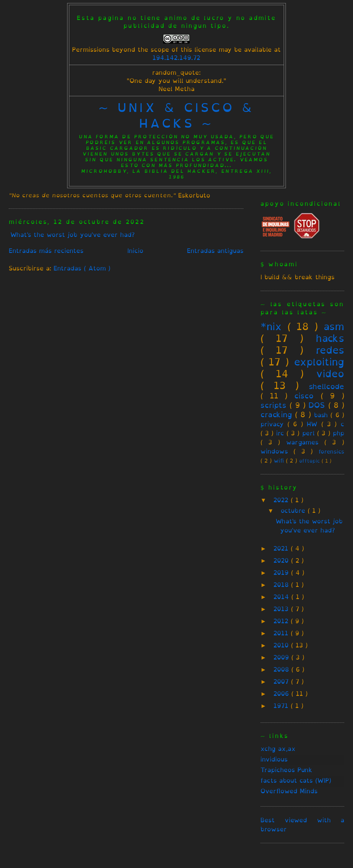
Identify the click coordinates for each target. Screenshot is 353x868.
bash (321, 415)
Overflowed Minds (289, 791)
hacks (330, 338)
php (338, 433)
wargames (302, 442)
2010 (282, 645)
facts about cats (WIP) (296, 780)
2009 (282, 657)
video (330, 374)
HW (312, 424)
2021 (282, 548)
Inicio (135, 251)
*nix (271, 326)
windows (274, 451)
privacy (272, 424)
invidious (274, 759)
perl (308, 433)
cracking (276, 414)
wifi (279, 460)
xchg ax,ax (278, 749)
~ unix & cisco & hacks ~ (176, 115)
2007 (282, 681)
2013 (282, 609)
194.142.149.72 (176, 58)
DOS (317, 405)
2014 (282, 597)
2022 (282, 500)
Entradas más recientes (46, 251)
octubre (294, 511)
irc (280, 433)
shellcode (327, 386)
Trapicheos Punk (286, 770)
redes (330, 350)
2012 (282, 621)
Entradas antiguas (215, 251)
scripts (273, 405)
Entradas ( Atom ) (82, 268)
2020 (282, 560)
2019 (282, 573)
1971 (282, 706)
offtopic (309, 461)
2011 (282, 633)
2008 (282, 669)
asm (334, 326)
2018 (282, 585)
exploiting (319, 362)
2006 (282, 694)
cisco (304, 396)
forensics (331, 451)
